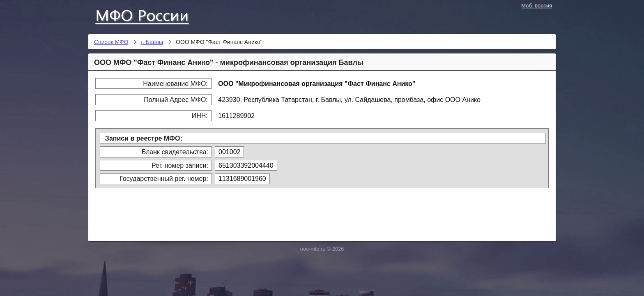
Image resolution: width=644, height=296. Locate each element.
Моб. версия (537, 6)
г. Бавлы (152, 42)
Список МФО (149, 15)
